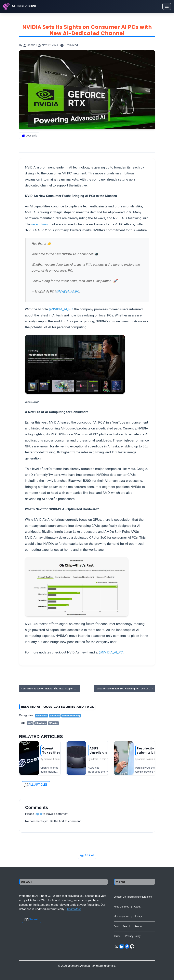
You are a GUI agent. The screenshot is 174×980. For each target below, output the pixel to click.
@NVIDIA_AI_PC (68, 291)
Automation (41, 716)
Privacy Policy (133, 936)
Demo (138, 926)
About (137, 907)
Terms (117, 936)
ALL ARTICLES (36, 785)
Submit (32, 920)
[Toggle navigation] (167, 6)
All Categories (121, 916)
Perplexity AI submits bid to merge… (147, 750)
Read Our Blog (121, 907)
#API (30, 723)
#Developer (41, 723)
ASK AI (87, 856)
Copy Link (29, 136)
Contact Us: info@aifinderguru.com (133, 897)
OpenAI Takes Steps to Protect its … (53, 750)
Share (28, 143)
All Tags (138, 916)
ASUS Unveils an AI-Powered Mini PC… (99, 750)
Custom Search (122, 926)
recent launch (41, 224)
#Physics (54, 723)
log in (38, 814)
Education (55, 716)
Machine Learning (71, 716)
